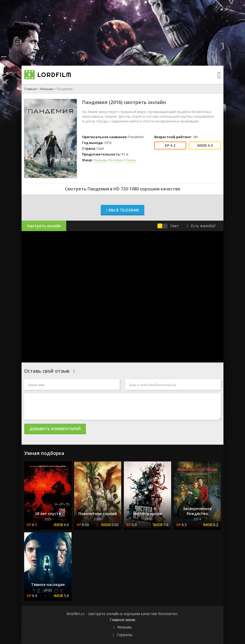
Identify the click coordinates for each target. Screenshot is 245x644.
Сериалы (124, 635)
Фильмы (47, 89)
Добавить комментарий (55, 429)
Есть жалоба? (201, 226)
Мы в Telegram (122, 210)
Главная (30, 89)
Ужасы (131, 160)
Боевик (116, 160)
